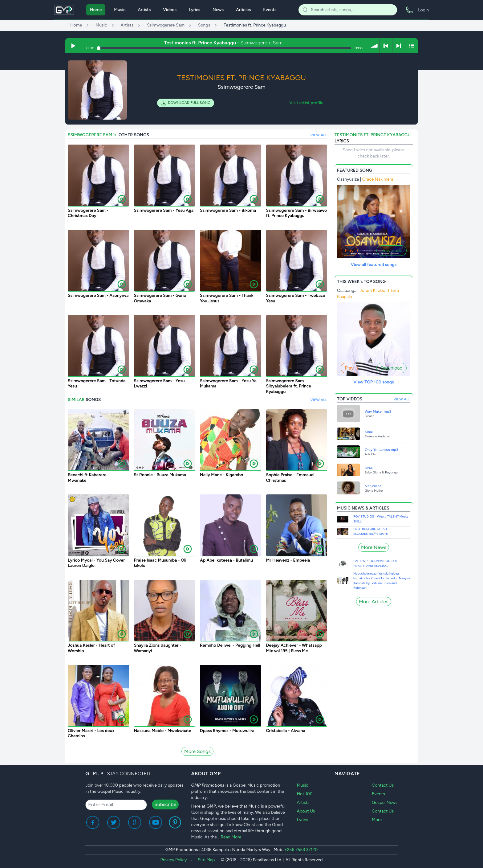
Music (120, 10)
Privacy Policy (174, 860)
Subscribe (165, 804)
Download (392, 250)
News (218, 10)
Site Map (206, 860)
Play (349, 250)
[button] (374, 46)
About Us (306, 811)
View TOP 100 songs (373, 382)
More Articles (373, 602)
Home (96, 10)
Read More (231, 837)
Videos (170, 10)
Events (270, 10)
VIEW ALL (319, 135)
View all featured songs (374, 265)
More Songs (197, 751)
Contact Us (383, 785)
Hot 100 (305, 794)
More (377, 820)
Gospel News (385, 802)
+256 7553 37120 (301, 850)
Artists (144, 10)
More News (374, 547)
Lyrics (195, 10)
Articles (243, 10)
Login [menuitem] (423, 10)
